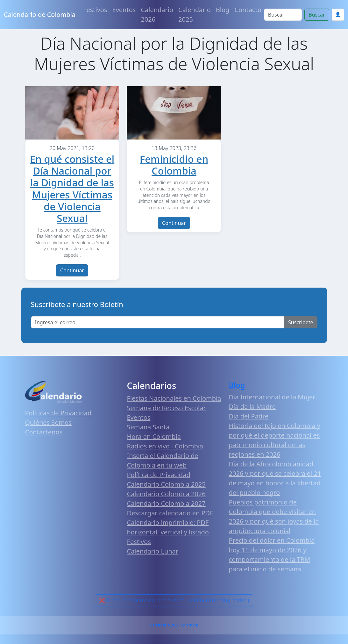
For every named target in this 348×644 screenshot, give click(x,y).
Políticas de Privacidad (58, 413)
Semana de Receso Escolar (167, 408)
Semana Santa (148, 427)
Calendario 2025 (195, 14)
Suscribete (301, 322)
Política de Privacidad (159, 475)
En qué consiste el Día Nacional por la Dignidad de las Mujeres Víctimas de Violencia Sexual (72, 189)
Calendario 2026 (157, 14)
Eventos (124, 10)
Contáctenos (44, 432)
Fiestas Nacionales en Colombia (174, 398)
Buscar (317, 15)
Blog (223, 10)
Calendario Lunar (153, 551)
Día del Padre (249, 416)
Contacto (248, 10)
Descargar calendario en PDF (170, 513)
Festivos (95, 10)
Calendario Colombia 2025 (166, 484)
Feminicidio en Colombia (174, 165)
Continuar (72, 270)
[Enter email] (158, 322)
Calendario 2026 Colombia (174, 625)
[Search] (283, 15)
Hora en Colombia (154, 436)
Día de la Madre (252, 407)
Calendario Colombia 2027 (166, 503)
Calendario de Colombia (40, 14)
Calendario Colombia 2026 (166, 494)
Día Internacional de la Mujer (272, 397)
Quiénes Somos (48, 422)
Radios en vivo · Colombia (165, 446)
